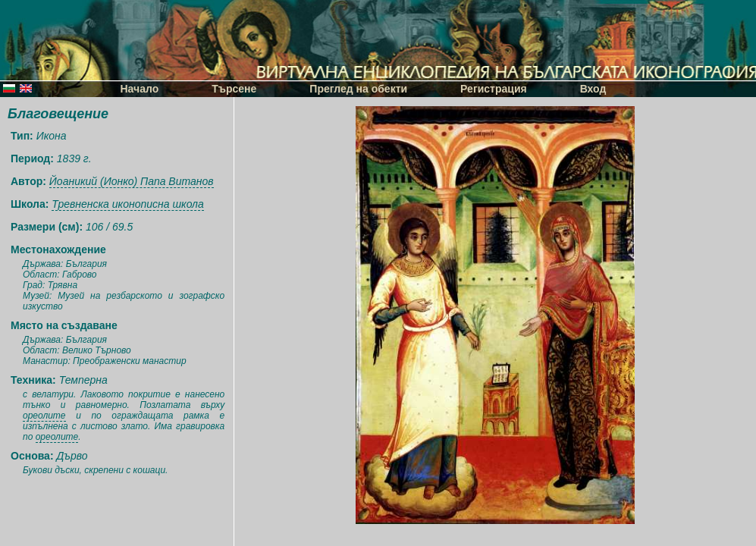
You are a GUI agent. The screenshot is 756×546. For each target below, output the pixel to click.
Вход (593, 89)
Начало (140, 89)
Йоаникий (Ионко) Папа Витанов (132, 181)
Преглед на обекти (358, 89)
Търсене (234, 89)
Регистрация (494, 89)
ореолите (44, 416)
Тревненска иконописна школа (127, 204)
